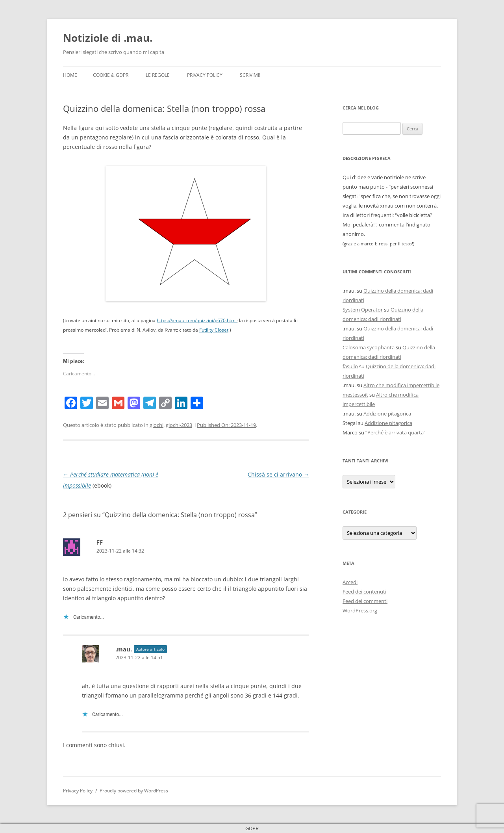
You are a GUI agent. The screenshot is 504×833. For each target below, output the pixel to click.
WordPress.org (360, 610)
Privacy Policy (205, 75)
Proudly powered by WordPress (134, 791)
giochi (157, 425)
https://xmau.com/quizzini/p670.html (197, 320)
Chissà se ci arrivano (278, 474)
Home (70, 75)
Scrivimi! (250, 75)
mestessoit (355, 395)
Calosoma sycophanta (369, 347)
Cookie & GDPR (111, 75)
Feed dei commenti (365, 601)
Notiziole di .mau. (108, 38)
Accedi (350, 582)
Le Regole (158, 75)
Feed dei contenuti (364, 592)
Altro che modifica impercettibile (401, 385)
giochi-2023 (179, 425)
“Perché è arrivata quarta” (396, 432)
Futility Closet (214, 330)
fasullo (350, 366)
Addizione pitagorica (387, 414)
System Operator (363, 310)
